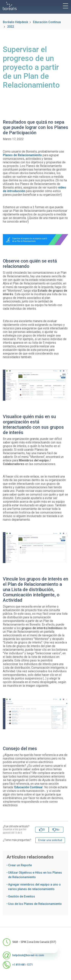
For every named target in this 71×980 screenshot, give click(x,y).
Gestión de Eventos (22, 896)
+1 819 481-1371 (18, 965)
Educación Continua (47, 22)
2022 (11, 27)
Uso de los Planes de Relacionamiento (35, 904)
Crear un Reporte (20, 865)
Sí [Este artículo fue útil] (44, 830)
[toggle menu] (66, 6)
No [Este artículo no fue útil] (58, 830)
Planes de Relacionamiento (22, 155)
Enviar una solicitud (50, 840)
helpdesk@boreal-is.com (23, 955)
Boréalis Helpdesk (15, 22)
